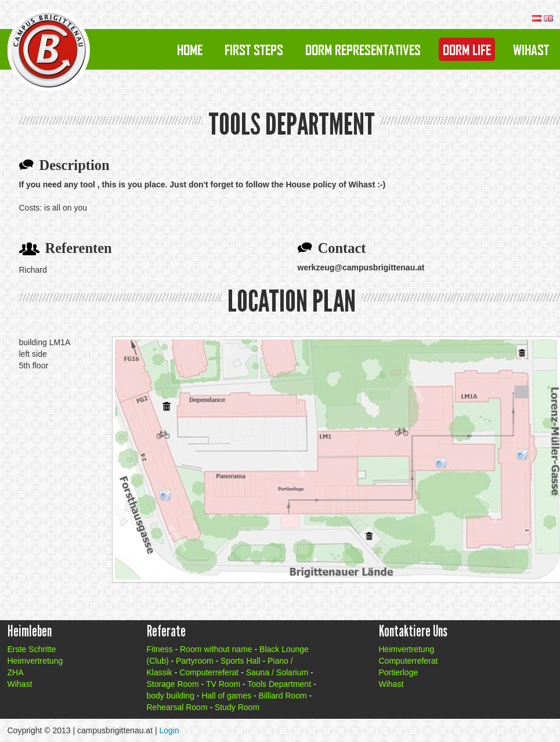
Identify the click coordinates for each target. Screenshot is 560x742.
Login (169, 730)
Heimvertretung (35, 661)
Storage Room (173, 684)
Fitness (160, 649)
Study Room (237, 707)
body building (171, 696)
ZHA (16, 672)
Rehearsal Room (177, 707)
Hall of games (226, 696)
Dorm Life (467, 49)
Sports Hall (240, 661)
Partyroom (195, 661)
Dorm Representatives (363, 49)
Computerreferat (209, 672)
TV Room (223, 684)
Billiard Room (283, 696)
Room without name (216, 649)
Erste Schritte (32, 649)
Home (190, 49)
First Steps (254, 49)
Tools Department (279, 684)
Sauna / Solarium (277, 672)
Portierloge (399, 672)
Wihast (531, 49)
